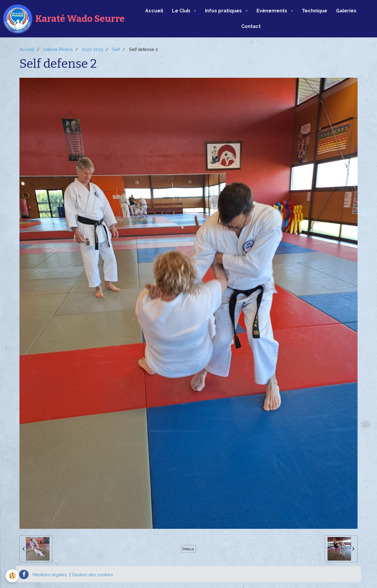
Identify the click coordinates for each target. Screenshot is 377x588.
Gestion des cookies (92, 575)
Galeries (346, 11)
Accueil (154, 11)
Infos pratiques (224, 11)
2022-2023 (92, 49)
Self (116, 49)
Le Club (182, 11)
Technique (315, 11)
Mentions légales (50, 575)
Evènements (272, 11)
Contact (251, 26)
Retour (188, 549)
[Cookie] (13, 576)
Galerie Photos (58, 49)
